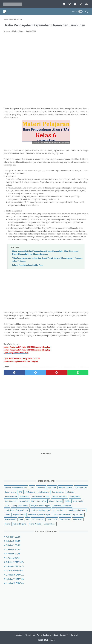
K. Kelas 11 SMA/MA (15, 579)
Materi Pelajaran (55, 501)
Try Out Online (65, 519)
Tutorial (8, 524)
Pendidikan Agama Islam (62, 505)
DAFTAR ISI (41, 487)
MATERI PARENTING (39, 501)
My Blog (67, 501)
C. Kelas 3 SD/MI (13, 545)
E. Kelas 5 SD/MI (13, 554)
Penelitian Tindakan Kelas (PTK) (42, 510)
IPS (20, 492)
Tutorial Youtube (35, 524)
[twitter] (69, 3)
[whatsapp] (78, 372)
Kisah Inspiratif (10, 501)
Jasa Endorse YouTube (40, 496)
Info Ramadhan (58, 492)
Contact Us (64, 635)
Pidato (7, 515)
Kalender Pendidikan (59, 496)
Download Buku (81, 487)
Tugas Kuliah (78, 519)
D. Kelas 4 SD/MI (13, 549)
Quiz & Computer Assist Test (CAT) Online (68, 515)
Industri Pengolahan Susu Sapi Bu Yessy (28, 264)
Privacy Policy (30, 635)
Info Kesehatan (44, 492)
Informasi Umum (11, 496)
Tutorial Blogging (20, 524)
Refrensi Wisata (11, 519)
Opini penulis (78, 501)
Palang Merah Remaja (20, 505)
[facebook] (63, 3)
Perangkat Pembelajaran (76, 510)
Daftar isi (74, 635)
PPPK (7, 505)
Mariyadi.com (49, 640)
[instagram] (80, 3)
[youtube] (75, 3)
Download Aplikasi (65, 487)
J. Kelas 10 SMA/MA (15, 575)
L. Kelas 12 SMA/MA (15, 583)
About (55, 635)
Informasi (70, 492)
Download (52, 487)
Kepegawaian (75, 496)
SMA (21, 519)
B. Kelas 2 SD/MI (13, 541)
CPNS (32, 487)
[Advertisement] (46, 67)
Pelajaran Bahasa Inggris (41, 505)
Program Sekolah (19, 515)
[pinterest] (86, 3)
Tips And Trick (52, 519)
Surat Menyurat (38, 519)
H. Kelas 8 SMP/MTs (15, 566)
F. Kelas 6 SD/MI (13, 558)
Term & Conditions (44, 635)
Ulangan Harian (50, 524)
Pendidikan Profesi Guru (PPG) (16, 510)
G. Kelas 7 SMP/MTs (15, 562)
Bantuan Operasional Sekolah (16, 487)
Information (25, 496)
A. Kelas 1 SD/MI (13, 537)
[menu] (5, 10)
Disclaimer (18, 635)
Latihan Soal (24, 501)
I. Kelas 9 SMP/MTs (14, 570)
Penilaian (61, 510)
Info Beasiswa (30, 492)
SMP (27, 519)
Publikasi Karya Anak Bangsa (39, 515)
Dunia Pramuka (11, 492)
